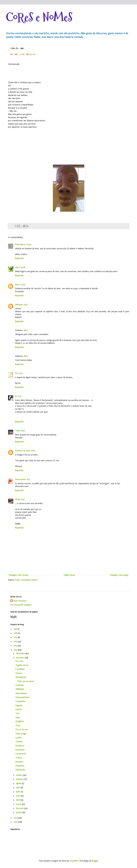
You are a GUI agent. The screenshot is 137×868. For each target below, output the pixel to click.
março (19, 804)
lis (16, 396)
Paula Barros (20, 244)
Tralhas (19, 758)
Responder (19, 258)
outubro (19, 775)
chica (17, 267)
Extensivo (19, 762)
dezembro (21, 653)
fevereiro (20, 808)
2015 (16, 637)
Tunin (17, 431)
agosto (19, 783)
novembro (20, 658)
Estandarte (20, 750)
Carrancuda (21, 754)
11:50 (20, 396)
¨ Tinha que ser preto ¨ (25, 681)
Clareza (19, 673)
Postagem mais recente (18, 575)
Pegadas (19, 705)
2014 (16, 642)
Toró (17, 713)
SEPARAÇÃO (21, 677)
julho (18, 788)
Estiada (18, 709)
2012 (16, 650)
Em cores (19, 661)
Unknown (19, 305)
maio (18, 796)
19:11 (23, 499)
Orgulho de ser (22, 665)
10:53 (21, 373)
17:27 (28, 479)
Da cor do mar (22, 730)
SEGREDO (20, 722)
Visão (18, 718)
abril (18, 800)
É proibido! (20, 669)
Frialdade (20, 685)
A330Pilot (74, 861)
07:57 (26, 305)
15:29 (33, 451)
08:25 (26, 356)
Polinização (20, 770)
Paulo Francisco (20, 601)
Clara (18, 726)
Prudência (20, 746)
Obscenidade (21, 693)
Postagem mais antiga (119, 575)
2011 (15, 818)
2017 (16, 629)
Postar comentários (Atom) (26, 580)
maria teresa (20, 479)
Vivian (18, 499)
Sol (16, 373)
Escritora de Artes (23, 451)
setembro (20, 779)
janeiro (19, 813)
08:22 (26, 330)
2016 (16, 633)
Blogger (95, 861)
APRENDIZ (20, 689)
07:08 (23, 267)
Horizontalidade (22, 697)
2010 (16, 822)
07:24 (23, 285)
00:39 (29, 244)
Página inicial (69, 575)
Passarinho (20, 766)
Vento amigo (21, 734)
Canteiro (19, 742)
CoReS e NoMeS (39, 17)
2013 (16, 646)
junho (18, 792)
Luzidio (18, 738)
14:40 (23, 431)
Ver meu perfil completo (21, 605)
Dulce (18, 285)
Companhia (20, 701)
